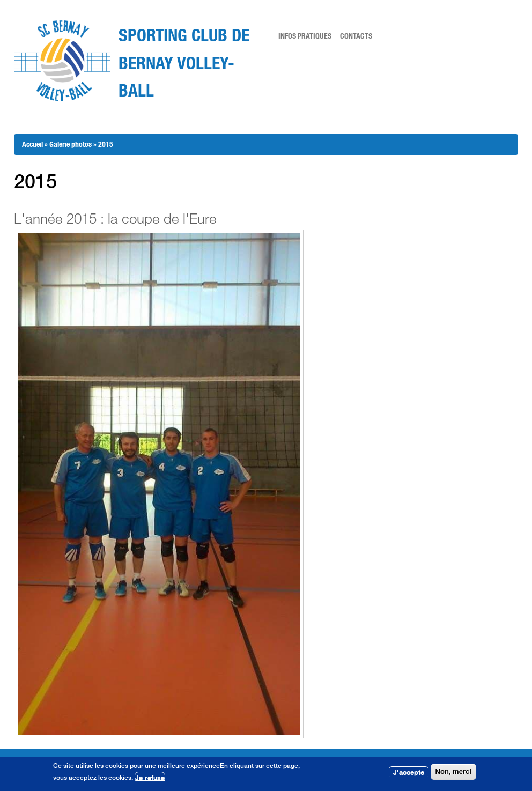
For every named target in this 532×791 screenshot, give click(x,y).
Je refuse (150, 778)
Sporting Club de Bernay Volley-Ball (184, 62)
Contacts (356, 36)
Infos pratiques (305, 36)
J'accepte (409, 772)
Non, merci (453, 772)
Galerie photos (71, 144)
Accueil (32, 144)
